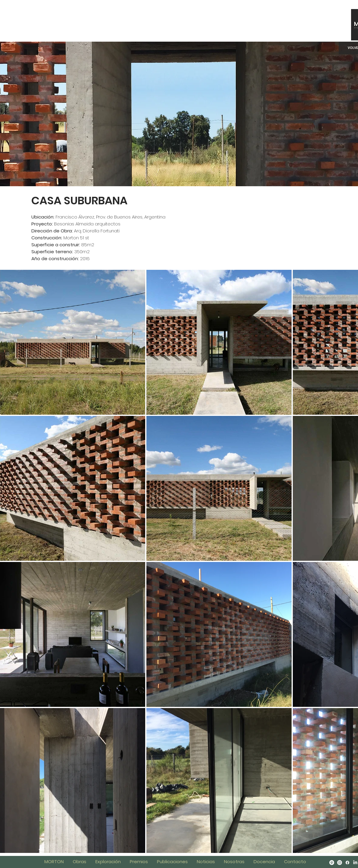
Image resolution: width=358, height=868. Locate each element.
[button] (264, 862)
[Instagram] (340, 863)
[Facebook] (347, 863)
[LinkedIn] (355, 863)
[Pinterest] (332, 863)
